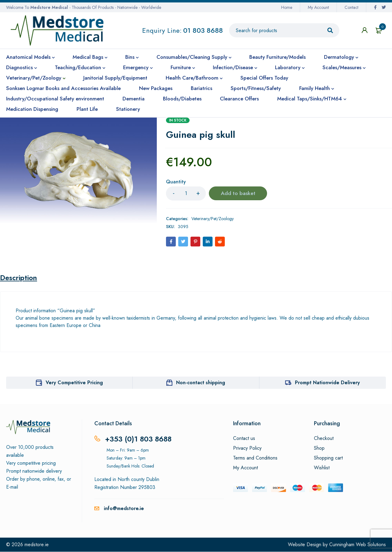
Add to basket (238, 193)
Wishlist (322, 468)
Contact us (244, 439)
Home (287, 7)
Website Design (305, 545)
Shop (319, 449)
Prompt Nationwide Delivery (327, 383)
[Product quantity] (186, 193)
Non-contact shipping (201, 383)
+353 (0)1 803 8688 (139, 439)
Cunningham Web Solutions (358, 545)
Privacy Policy (247, 449)
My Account (318, 7)
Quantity (176, 182)
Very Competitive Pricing (74, 383)
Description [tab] (19, 278)
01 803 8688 (203, 30)
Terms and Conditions (255, 458)
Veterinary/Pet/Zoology (213, 219)
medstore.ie (37, 545)
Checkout (324, 439)
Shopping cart (328, 458)
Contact (351, 7)
